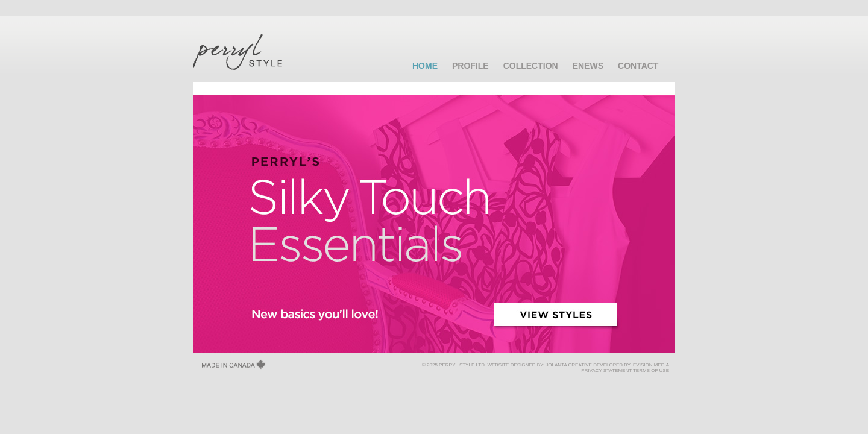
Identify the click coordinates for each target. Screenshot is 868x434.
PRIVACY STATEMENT (606, 370)
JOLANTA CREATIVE (569, 365)
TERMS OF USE (651, 370)
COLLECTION (531, 66)
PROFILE (470, 66)
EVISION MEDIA (651, 365)
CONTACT (638, 66)
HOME (425, 66)
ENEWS (588, 66)
